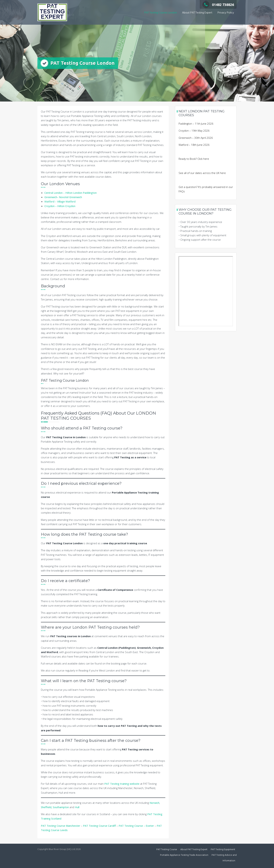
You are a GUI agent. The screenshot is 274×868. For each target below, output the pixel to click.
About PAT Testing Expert (197, 13)
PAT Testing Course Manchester (61, 826)
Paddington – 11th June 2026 (196, 124)
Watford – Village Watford (60, 201)
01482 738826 (218, 5)
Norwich (154, 803)
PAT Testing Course (167, 850)
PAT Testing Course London (161, 13)
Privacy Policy (226, 13)
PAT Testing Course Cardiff (99, 826)
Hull (77, 807)
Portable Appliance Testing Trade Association (184, 855)
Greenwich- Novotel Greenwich (63, 197)
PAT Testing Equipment (223, 850)
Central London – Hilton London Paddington (71, 193)
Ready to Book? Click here (194, 159)
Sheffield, (46, 807)
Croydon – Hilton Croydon (60, 206)
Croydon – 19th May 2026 (194, 131)
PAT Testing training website (122, 784)
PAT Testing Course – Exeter (136, 826)
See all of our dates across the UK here (202, 173)
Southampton (61, 807)
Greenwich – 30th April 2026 (196, 138)
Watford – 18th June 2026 (194, 145)
